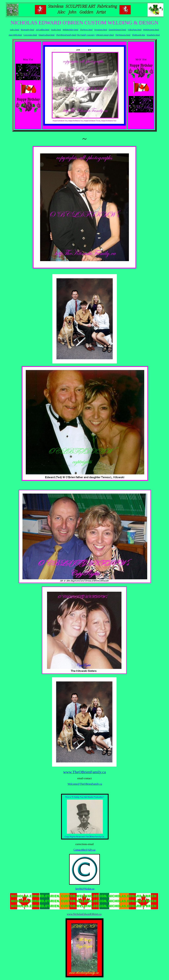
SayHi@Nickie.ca (85, 889)
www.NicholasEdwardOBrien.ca (84, 914)
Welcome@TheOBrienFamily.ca (85, 784)
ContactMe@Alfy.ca (84, 850)
